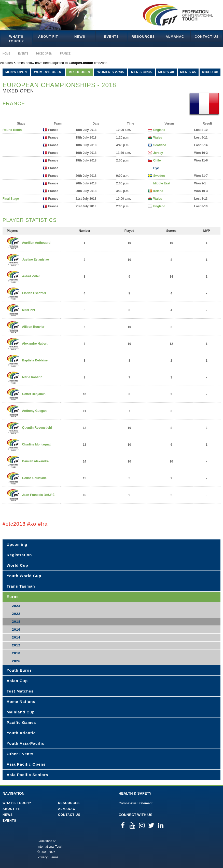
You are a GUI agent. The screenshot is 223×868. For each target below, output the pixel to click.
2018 (16, 622)
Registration (19, 555)
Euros (13, 597)
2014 (16, 637)
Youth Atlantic (21, 733)
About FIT (48, 37)
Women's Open (48, 72)
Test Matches (20, 691)
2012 (16, 645)
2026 (16, 661)
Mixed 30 (210, 72)
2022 (16, 614)
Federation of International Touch (16, 849)
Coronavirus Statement (136, 803)
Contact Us (207, 37)
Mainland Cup (21, 712)
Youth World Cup (24, 576)
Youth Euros (19, 670)
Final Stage (11, 199)
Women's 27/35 (111, 72)
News (80, 37)
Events (111, 37)
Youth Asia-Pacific (25, 743)
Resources (143, 37)
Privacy (42, 857)
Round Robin (12, 130)
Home (6, 54)
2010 (16, 653)
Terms (54, 857)
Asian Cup (17, 681)
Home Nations (21, 702)
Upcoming (17, 544)
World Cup (17, 565)
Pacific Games (21, 722)
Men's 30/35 (142, 72)
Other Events (20, 754)
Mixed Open (44, 54)
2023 (16, 606)
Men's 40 (166, 72)
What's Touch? (16, 39)
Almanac (175, 37)
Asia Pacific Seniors (27, 775)
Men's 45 (188, 72)
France (65, 54)
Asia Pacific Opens (26, 764)
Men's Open (16, 72)
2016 (16, 629)
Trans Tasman (21, 586)
